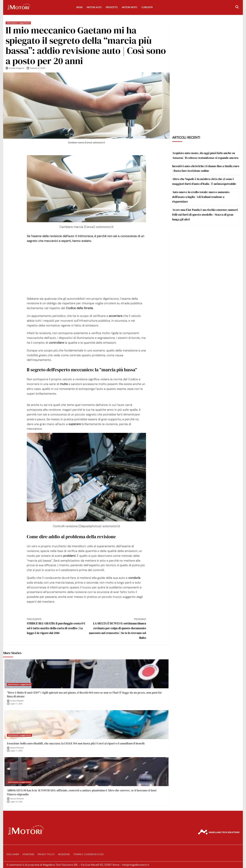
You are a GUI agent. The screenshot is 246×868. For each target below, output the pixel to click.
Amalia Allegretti (17, 68)
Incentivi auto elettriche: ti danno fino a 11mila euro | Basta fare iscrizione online (206, 168)
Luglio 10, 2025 (16, 802)
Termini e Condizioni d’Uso (88, 854)
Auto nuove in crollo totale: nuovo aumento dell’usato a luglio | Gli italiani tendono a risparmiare (201, 197)
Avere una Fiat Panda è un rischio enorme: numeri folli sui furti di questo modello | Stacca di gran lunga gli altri (205, 215)
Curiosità (147, 7)
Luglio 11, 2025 (16, 704)
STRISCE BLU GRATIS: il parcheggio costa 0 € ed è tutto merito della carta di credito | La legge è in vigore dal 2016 (57, 626)
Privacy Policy (46, 854)
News (79, 7)
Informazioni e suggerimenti (18, 23)
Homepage (28, 854)
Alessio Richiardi (17, 748)
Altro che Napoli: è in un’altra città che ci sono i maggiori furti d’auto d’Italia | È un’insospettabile (204, 181)
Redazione (64, 854)
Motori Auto (94, 7)
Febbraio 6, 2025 (38, 68)
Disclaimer (13, 854)
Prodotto (112, 7)
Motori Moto (130, 7)
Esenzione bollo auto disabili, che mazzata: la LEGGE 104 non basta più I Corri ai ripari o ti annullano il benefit (76, 743)
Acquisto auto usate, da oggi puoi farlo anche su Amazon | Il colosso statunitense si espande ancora (205, 155)
